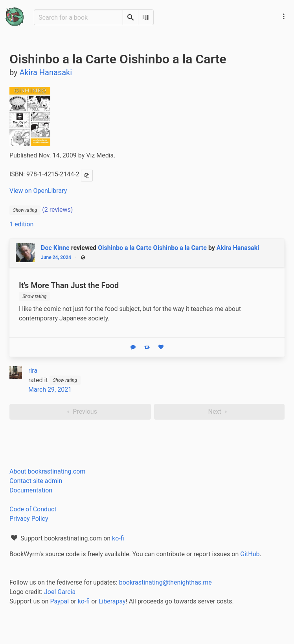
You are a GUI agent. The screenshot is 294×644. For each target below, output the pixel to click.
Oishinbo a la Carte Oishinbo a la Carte (152, 248)
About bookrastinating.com (47, 471)
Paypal (59, 601)
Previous (80, 412)
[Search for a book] (78, 17)
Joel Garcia (60, 592)
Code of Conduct (33, 509)
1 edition (21, 224)
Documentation (31, 490)
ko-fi (118, 538)
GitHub (250, 554)
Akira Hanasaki (238, 248)
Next (220, 412)
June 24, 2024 (56, 257)
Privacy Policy (29, 519)
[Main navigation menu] (284, 17)
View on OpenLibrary (38, 191)
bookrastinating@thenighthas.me (165, 582)
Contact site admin (36, 481)
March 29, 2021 (50, 390)
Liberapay (112, 601)
